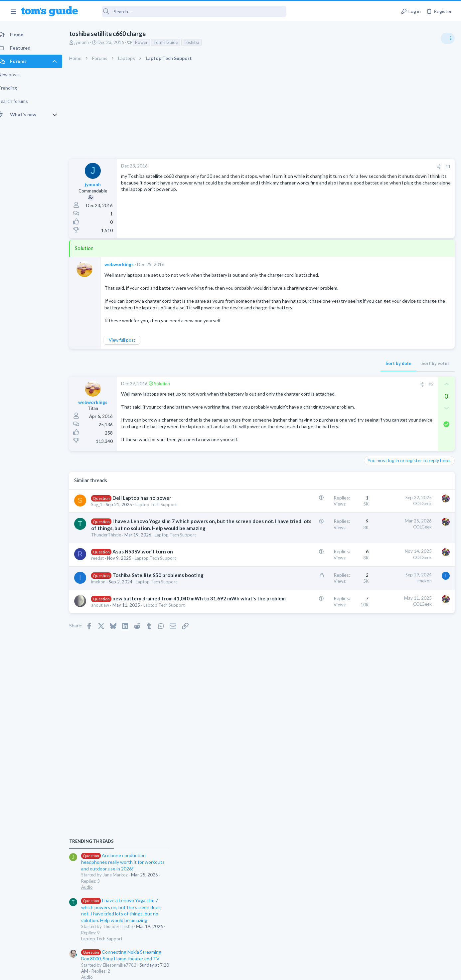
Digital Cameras (382, 562)
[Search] (187, 11)
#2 (324, 385)
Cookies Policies (206, 971)
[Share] (332, 167)
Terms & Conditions (294, 971)
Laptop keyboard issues (401, 511)
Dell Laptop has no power (149, 518)
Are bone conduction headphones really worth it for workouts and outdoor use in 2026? (408, 383)
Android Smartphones (388, 601)
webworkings (126, 264)
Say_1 (104, 525)
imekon (106, 623)
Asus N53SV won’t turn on (150, 586)
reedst (105, 593)
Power (149, 42)
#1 (341, 166)
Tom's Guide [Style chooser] (407, 925)
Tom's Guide (173, 42)
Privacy (248, 971)
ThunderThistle (113, 569)
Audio (372, 408)
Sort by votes (329, 364)
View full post (129, 341)
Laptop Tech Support (163, 525)
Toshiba (199, 42)
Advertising (159, 971)
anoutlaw (107, 654)
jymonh (89, 42)
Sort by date (292, 364)
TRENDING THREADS (377, 362)
